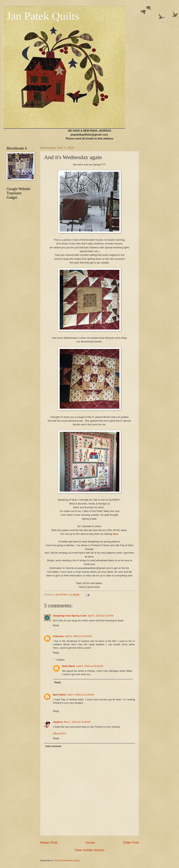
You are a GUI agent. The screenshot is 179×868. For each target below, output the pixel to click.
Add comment (53, 746)
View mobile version (89, 850)
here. (116, 534)
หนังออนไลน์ (60, 733)
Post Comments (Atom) (67, 860)
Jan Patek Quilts (43, 16)
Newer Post (49, 843)
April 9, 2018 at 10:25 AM (80, 695)
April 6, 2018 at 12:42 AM (78, 636)
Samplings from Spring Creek (70, 616)
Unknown (58, 636)
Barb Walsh (69, 666)
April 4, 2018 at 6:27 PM (101, 616)
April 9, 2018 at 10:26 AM (90, 666)
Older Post (131, 843)
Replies (61, 660)
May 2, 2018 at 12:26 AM (77, 722)
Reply (56, 625)
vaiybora (58, 722)
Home (90, 843)
